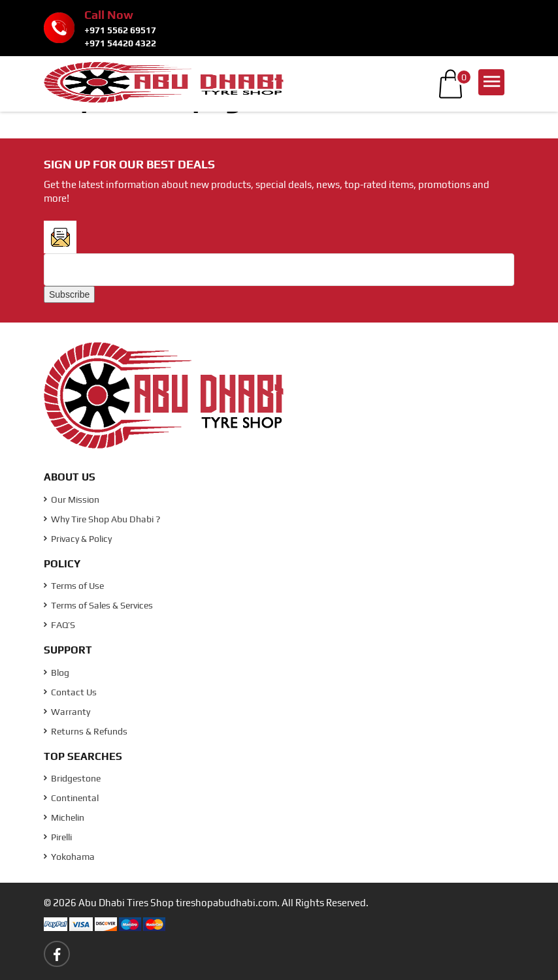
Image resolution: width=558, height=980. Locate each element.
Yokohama (69, 857)
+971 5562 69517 (120, 30)
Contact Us (70, 692)
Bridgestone (72, 778)
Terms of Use (74, 586)
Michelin (64, 817)
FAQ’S (59, 625)
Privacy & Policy (78, 539)
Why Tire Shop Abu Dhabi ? (102, 519)
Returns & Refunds (86, 731)
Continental (71, 798)
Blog (57, 672)
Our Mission (72, 499)
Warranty (67, 712)
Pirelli (58, 837)
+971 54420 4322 (120, 43)
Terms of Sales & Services (98, 605)
